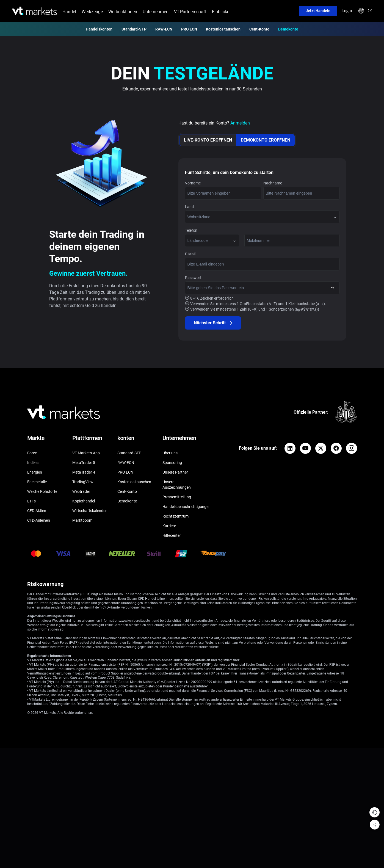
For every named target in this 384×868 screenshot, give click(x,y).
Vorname (193, 183)
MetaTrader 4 (84, 472)
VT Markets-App (86, 453)
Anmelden (240, 123)
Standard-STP (134, 29)
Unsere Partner (175, 472)
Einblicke (221, 12)
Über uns (170, 453)
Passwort (193, 278)
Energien (35, 472)
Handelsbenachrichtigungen (187, 507)
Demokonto (288, 29)
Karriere (169, 526)
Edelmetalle (37, 482)
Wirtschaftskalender (89, 511)
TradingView (83, 482)
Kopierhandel (84, 501)
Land (189, 207)
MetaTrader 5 (84, 463)
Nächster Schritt (213, 323)
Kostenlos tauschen (223, 29)
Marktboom (82, 520)
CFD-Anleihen (39, 520)
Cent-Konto (259, 29)
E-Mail (190, 254)
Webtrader (81, 491)
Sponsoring (172, 463)
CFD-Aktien (37, 511)
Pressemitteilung (177, 497)
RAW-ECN (164, 29)
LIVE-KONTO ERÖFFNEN (208, 140)
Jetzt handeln (318, 11)
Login (347, 11)
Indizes (33, 463)
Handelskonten (99, 29)
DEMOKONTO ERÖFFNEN (266, 140)
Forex (32, 453)
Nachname (273, 183)
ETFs (31, 501)
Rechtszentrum (176, 516)
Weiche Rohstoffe (42, 491)
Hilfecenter (172, 535)
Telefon (191, 230)
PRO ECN (189, 29)
